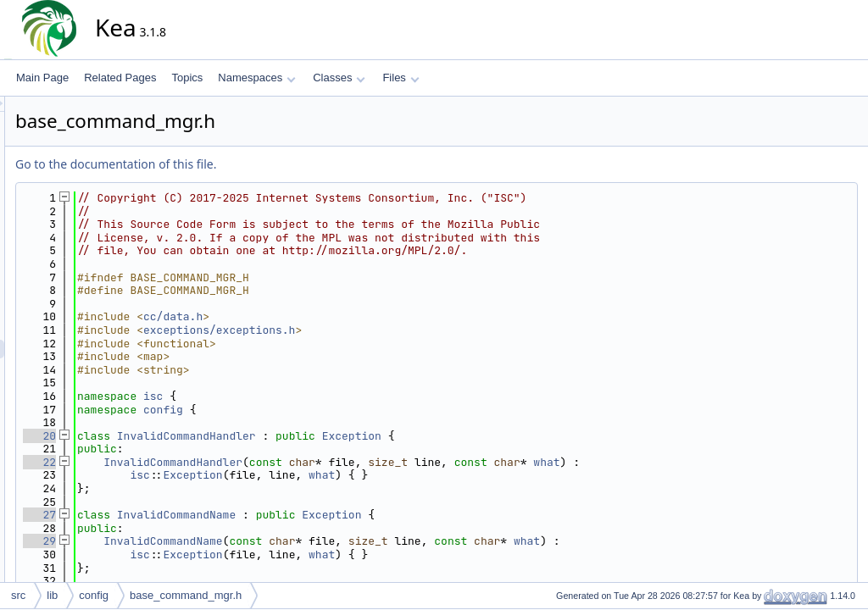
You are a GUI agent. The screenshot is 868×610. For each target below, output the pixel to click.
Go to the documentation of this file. (268, 164)
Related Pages (120, 78)
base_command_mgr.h (186, 595)
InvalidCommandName (329, 515)
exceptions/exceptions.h (372, 330)
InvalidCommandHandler (339, 436)
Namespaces (256, 78)
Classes (339, 78)
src (18, 595)
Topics (187, 78)
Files (401, 78)
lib (52, 595)
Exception (504, 436)
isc (306, 396)
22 (192, 462)
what (699, 462)
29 (192, 541)
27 (192, 515)
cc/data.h (325, 316)
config (316, 410)
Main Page (42, 78)
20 (192, 436)
